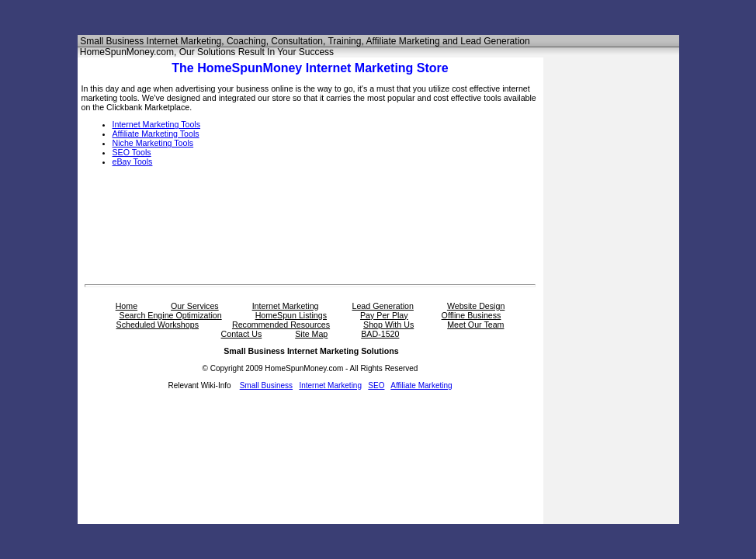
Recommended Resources (281, 325)
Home (127, 306)
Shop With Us (388, 325)
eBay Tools (133, 161)
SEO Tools (132, 152)
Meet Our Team (475, 325)
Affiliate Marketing (421, 385)
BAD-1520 (380, 334)
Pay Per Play (384, 315)
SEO (376, 385)
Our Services (195, 306)
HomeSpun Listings (291, 315)
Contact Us (242, 334)
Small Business (266, 385)
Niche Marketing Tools (153, 143)
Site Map (311, 334)
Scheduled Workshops (158, 325)
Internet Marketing (286, 306)
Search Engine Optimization (171, 315)
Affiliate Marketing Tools (156, 134)
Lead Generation (383, 306)
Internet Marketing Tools (157, 124)
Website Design (476, 306)
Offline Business (472, 315)
